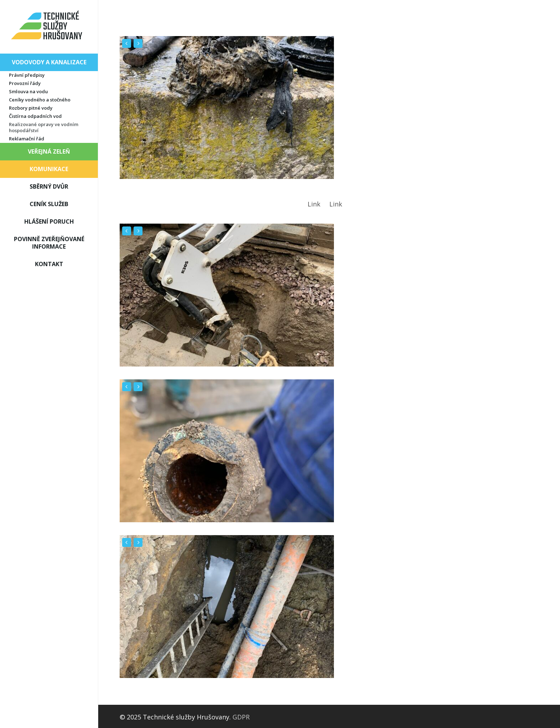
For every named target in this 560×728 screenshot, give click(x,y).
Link (314, 204)
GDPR (241, 717)
